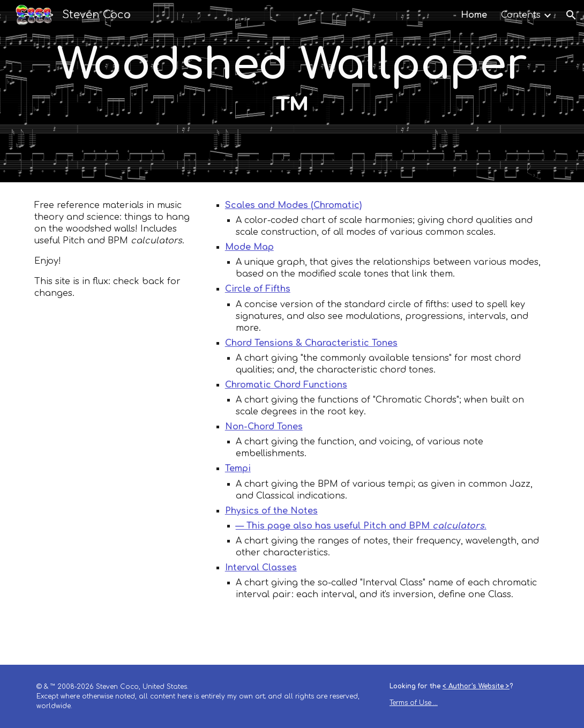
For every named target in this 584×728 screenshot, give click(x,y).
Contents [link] (521, 15)
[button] (571, 15)
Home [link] (474, 15)
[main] (292, 91)
